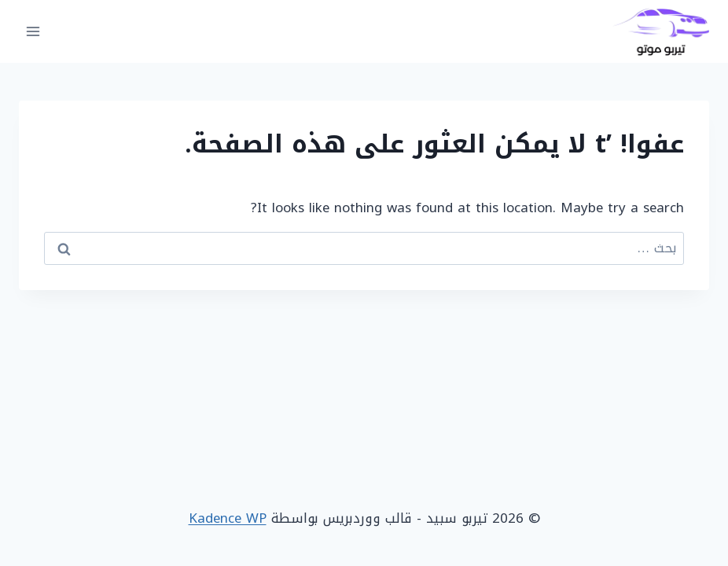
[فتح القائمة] (33, 31)
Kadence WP (228, 518)
